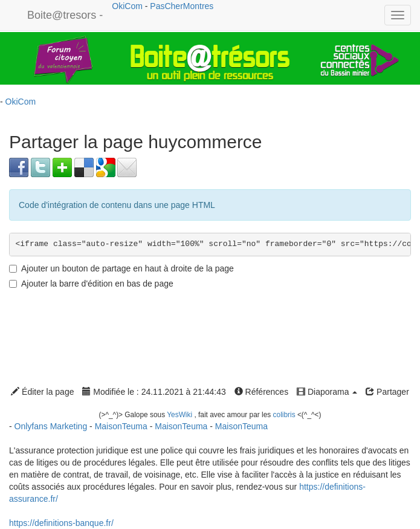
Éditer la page (42, 392)
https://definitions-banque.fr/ (61, 523)
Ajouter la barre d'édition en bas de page (91, 284)
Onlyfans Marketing (52, 426)
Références (261, 392)
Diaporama (327, 392)
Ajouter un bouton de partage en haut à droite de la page (121, 268)
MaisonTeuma (122, 426)
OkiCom (128, 6)
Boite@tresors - (65, 15)
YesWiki (179, 415)
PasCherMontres (182, 6)
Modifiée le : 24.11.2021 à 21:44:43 (154, 392)
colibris (284, 415)
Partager (387, 392)
